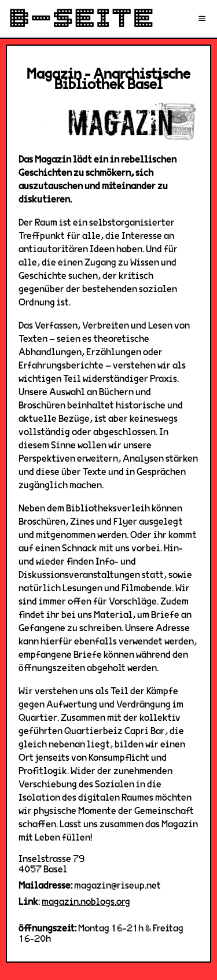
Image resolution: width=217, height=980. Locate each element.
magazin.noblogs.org (86, 902)
